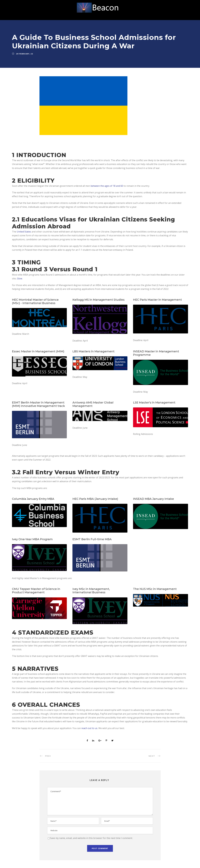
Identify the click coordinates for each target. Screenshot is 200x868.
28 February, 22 (25, 54)
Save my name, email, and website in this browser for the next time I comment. (91, 838)
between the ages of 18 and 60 (107, 186)
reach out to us (89, 728)
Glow (20, 279)
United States (24, 232)
